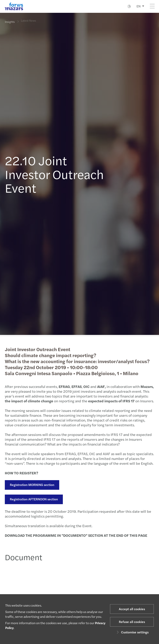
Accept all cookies (132, 609)
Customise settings (132, 632)
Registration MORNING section (32, 485)
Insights (10, 22)
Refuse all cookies (132, 622)
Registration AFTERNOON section (33, 499)
